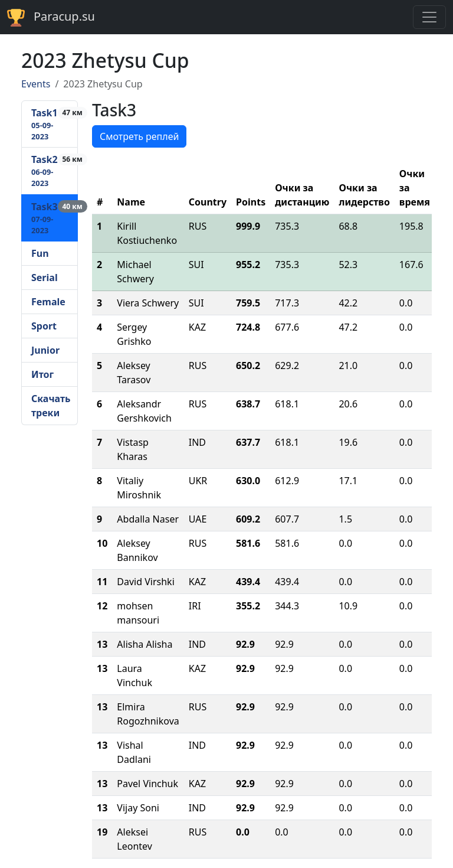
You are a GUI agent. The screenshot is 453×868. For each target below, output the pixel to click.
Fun (40, 253)
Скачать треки (51, 406)
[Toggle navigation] (429, 17)
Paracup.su (51, 17)
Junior (45, 350)
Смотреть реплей (139, 136)
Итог (42, 374)
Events (36, 84)
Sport (44, 326)
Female (48, 302)
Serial (45, 278)
